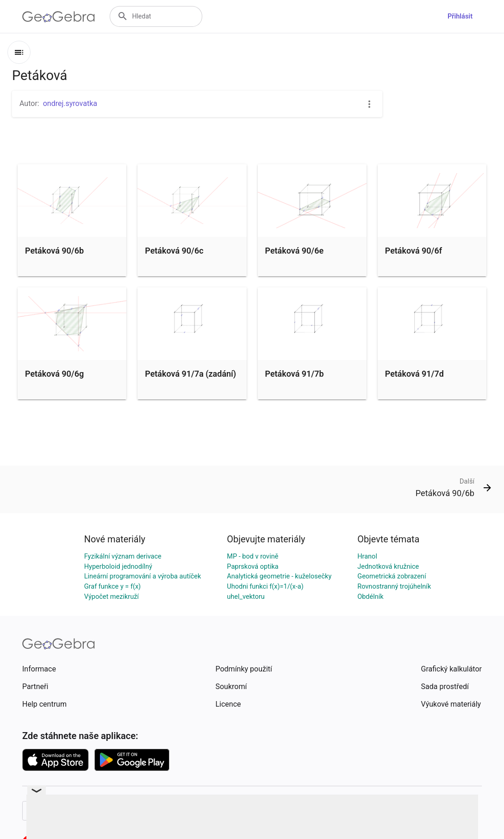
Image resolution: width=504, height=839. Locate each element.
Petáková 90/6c (174, 251)
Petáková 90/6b (54, 251)
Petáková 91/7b (295, 374)
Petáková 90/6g (54, 374)
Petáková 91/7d (414, 374)
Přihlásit (460, 16)
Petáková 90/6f (414, 251)
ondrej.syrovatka (70, 103)
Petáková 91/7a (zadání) (190, 374)
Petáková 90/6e (295, 251)
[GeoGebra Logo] (59, 17)
